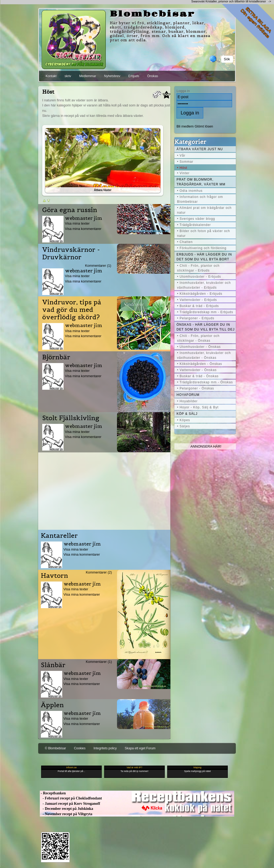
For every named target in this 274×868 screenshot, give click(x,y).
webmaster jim (84, 218)
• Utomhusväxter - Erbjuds (199, 277)
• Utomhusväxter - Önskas (199, 347)
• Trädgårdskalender (194, 225)
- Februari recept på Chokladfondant (71, 798)
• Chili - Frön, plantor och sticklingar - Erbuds (198, 268)
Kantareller (59, 536)
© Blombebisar (55, 748)
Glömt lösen (204, 126)
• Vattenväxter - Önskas (197, 370)
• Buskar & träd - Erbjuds (198, 306)
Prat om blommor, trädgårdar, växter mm (201, 182)
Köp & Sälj (187, 414)
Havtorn (54, 576)
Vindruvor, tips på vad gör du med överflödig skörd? (72, 310)
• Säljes (183, 426)
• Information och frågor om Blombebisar (200, 199)
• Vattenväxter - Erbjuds (197, 300)
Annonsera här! (206, 446)
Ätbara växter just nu (200, 149)
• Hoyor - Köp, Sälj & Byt (198, 407)
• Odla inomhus (190, 191)
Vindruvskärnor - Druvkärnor (71, 253)
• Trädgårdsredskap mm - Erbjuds (205, 312)
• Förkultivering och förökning (202, 248)
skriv (68, 76)
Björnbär (56, 357)
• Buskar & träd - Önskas (198, 376)
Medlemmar (87, 76)
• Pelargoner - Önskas (196, 388)
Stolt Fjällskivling (71, 418)
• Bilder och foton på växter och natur (203, 233)
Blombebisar (152, 14)
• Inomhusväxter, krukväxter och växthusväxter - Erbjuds (204, 285)
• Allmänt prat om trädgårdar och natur (204, 210)
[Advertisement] (104, 490)
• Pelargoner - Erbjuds (196, 318)
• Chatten (185, 242)
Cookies (80, 748)
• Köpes (184, 420)
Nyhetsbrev (112, 76)
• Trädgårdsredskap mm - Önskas (205, 382)
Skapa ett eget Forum (140, 748)
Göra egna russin (70, 210)
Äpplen (52, 705)
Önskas (153, 76)
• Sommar (185, 162)
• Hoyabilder (187, 401)
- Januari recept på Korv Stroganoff (70, 804)
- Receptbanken (53, 793)
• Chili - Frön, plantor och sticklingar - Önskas (198, 338)
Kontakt (51, 76)
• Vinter (183, 173)
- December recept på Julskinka (66, 809)
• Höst (182, 168)
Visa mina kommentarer (83, 229)
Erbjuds (134, 76)
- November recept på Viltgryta (66, 814)
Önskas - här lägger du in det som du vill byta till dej (206, 327)
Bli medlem (185, 126)
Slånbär (53, 665)
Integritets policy (105, 748)
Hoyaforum (188, 395)
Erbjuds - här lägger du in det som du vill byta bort (204, 257)
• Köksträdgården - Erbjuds (200, 294)
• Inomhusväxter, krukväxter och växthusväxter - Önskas (204, 355)
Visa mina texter (77, 223)
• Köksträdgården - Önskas (200, 364)
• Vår (181, 156)
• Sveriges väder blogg (196, 219)
